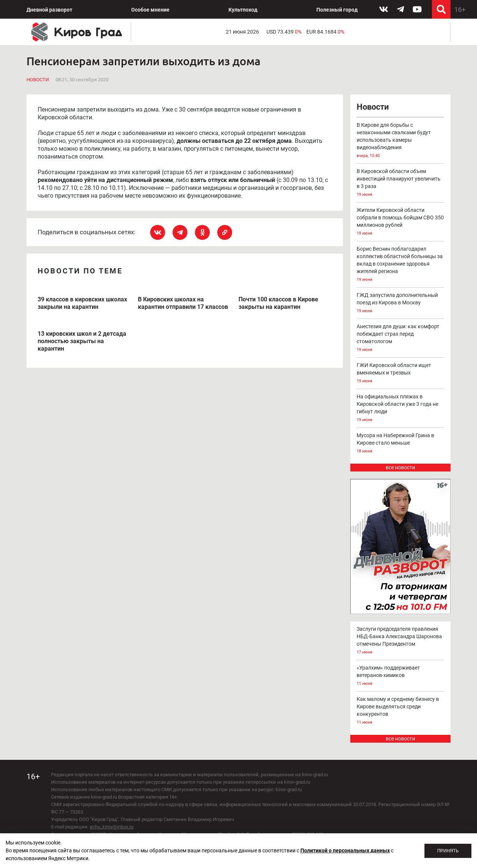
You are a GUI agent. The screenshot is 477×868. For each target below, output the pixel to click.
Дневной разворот (49, 10)
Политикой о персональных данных (345, 850)
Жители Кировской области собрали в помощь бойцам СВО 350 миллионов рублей (401, 222)
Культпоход (243, 10)
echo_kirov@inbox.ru (112, 827)
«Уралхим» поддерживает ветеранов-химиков (401, 676)
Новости (38, 80)
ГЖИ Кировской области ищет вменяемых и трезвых (401, 374)
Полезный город (337, 10)
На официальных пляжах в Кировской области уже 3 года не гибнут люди (401, 409)
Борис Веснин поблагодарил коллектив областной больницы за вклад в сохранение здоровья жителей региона (401, 265)
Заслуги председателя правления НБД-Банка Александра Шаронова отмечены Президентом (401, 641)
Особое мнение (150, 10)
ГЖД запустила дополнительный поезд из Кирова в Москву (401, 303)
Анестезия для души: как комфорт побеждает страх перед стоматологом (401, 339)
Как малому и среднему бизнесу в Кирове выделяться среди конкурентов (401, 711)
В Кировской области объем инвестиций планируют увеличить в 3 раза (401, 183)
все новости (400, 467)
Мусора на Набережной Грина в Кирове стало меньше (401, 444)
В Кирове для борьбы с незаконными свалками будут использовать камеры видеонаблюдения (401, 141)
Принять (448, 851)
